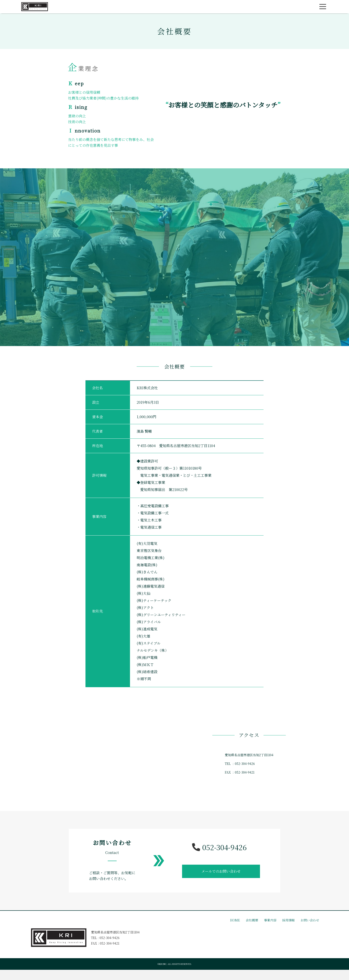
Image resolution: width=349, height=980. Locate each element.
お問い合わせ (310, 922)
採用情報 (288, 922)
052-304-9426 (219, 849)
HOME (235, 922)
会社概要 (252, 922)
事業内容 (270, 922)
